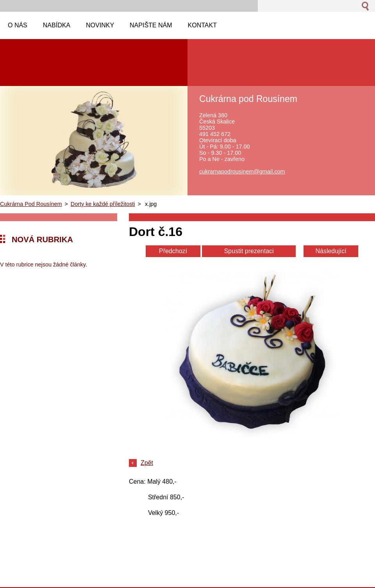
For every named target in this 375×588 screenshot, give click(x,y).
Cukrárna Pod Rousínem (31, 204)
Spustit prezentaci (249, 251)
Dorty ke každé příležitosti (103, 204)
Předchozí (173, 251)
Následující (331, 251)
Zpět (147, 463)
